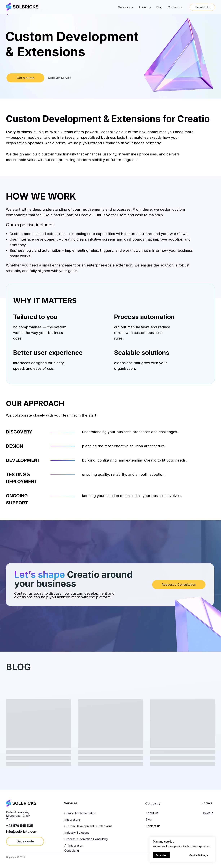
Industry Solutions (77, 833)
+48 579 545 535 (20, 826)
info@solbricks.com (22, 832)
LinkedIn (207, 813)
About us (134, 9)
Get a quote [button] (196, 9)
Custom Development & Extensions (88, 826)
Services (118, 9)
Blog (148, 9)
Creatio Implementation (80, 813)
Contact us (153, 826)
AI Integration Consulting (74, 848)
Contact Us (163, 9)
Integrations (72, 820)
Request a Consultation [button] (179, 585)
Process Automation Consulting (86, 839)
